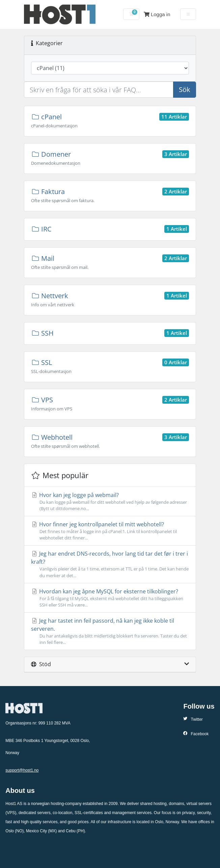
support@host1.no (22, 770)
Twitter (193, 719)
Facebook (196, 734)
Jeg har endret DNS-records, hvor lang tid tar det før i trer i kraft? (110, 564)
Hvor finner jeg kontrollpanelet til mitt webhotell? (110, 531)
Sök (185, 89)
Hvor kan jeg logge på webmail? (110, 502)
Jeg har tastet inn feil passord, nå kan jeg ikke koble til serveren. (110, 631)
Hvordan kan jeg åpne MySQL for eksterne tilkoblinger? (110, 598)
